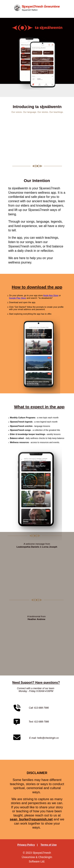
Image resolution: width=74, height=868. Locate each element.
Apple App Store (51, 295)
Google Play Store (17, 298)
